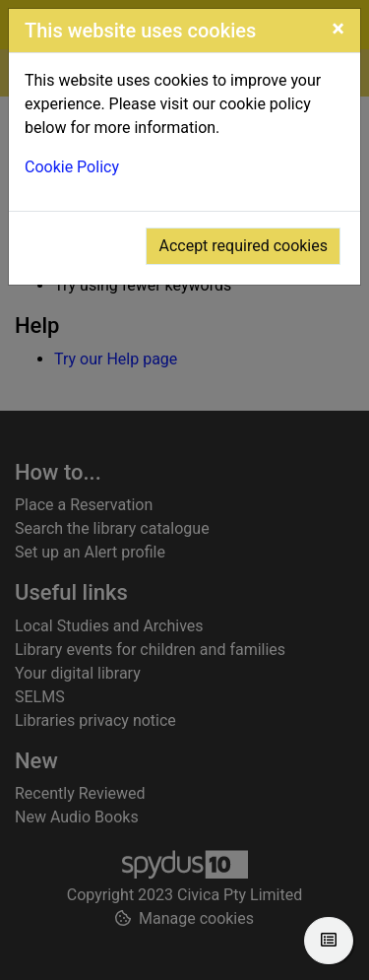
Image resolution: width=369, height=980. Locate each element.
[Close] (338, 29)
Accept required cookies (243, 246)
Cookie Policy (72, 167)
